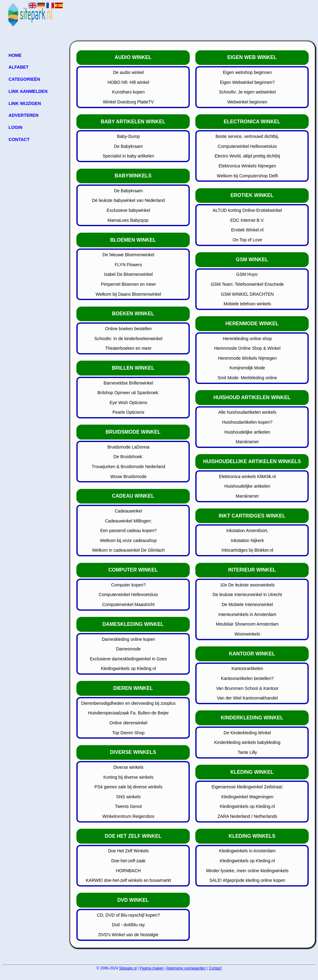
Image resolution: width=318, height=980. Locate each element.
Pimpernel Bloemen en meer (128, 284)
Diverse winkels (128, 767)
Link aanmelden (28, 91)
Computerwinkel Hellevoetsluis (128, 595)
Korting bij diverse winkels (128, 777)
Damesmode (128, 649)
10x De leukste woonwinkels (247, 585)
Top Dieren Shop (128, 733)
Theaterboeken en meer (128, 348)
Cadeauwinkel (128, 511)
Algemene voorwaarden (186, 968)
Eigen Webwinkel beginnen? (247, 82)
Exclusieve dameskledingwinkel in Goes (128, 659)
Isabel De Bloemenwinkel (128, 274)
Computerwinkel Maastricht (128, 604)
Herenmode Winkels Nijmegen (247, 358)
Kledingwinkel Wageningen (248, 797)
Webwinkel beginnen (247, 102)
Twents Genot (128, 806)
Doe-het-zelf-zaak (128, 861)
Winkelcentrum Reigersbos (128, 816)
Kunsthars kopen (128, 92)
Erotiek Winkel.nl (247, 230)
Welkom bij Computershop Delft (247, 176)
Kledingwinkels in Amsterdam (247, 851)
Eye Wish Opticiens (128, 403)
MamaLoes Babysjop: (128, 220)
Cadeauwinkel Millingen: (128, 521)
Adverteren (24, 115)
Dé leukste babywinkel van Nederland (128, 200)
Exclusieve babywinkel (128, 210)
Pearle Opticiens (128, 412)
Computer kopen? (128, 585)
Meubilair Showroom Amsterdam (247, 624)
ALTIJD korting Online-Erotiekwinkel (247, 210)
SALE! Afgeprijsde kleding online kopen (247, 880)
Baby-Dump (128, 136)
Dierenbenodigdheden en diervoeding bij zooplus (129, 703)
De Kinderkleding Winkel (247, 733)
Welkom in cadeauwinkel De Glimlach (128, 550)
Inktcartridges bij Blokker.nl (247, 550)
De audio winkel (128, 72)
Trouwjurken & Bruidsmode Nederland (128, 467)
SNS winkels (128, 797)
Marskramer (247, 442)
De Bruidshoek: (129, 457)
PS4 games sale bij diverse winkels (128, 787)
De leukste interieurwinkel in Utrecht (247, 595)
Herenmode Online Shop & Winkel (247, 348)
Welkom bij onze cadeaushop (128, 540)
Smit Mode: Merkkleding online (247, 378)
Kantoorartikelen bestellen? (248, 678)
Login (16, 127)
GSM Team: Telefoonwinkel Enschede (247, 284)
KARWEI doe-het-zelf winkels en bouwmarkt (128, 880)
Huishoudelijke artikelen (247, 432)
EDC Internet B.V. (247, 220)
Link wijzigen (25, 103)
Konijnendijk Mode (247, 368)
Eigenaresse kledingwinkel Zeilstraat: (247, 787)
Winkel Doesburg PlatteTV (128, 102)
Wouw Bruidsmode (128, 476)
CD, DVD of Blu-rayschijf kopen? (128, 915)
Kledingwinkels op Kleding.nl (128, 668)
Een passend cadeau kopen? (128, 531)
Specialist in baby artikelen (129, 156)
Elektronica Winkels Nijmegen (247, 166)
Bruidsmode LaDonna (128, 447)
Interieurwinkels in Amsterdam (247, 614)
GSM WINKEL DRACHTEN (247, 294)
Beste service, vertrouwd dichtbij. (247, 136)
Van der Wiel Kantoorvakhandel (247, 698)
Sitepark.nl (128, 968)
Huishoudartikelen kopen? (247, 422)
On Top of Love (247, 240)
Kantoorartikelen (247, 668)
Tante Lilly (247, 752)
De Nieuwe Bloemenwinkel (128, 255)
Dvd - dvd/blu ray (128, 925)
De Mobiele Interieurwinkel (247, 604)
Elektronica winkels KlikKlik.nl (247, 476)
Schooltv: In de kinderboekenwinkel (128, 339)
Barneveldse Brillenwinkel (129, 383)
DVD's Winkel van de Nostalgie (128, 935)
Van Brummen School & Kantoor (247, 688)
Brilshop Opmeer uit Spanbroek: (128, 393)
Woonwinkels (247, 634)
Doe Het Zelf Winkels (128, 851)
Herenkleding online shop (247, 339)
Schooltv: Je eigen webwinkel (247, 92)
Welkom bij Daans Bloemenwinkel (128, 294)
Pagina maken (152, 968)
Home (15, 55)
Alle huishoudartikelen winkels (247, 412)
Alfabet (19, 67)
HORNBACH (128, 871)
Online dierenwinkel (128, 723)
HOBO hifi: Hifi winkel (128, 82)
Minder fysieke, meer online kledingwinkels (247, 871)
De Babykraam (128, 146)
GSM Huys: (248, 274)
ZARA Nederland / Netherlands (247, 816)
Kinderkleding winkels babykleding (247, 742)
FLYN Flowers (129, 265)
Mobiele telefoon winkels (247, 304)
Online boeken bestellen (128, 329)
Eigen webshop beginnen (247, 72)
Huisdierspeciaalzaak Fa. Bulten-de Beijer (128, 713)
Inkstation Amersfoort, (247, 531)
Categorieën (25, 79)
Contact (19, 139)
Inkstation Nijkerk (247, 540)
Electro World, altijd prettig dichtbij (247, 156)
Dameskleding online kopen (128, 639)
